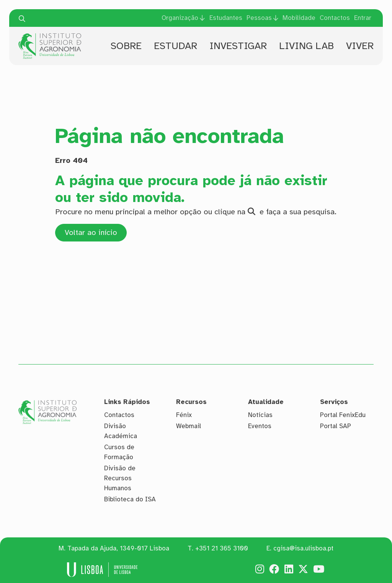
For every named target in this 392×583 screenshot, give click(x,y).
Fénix (184, 415)
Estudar (176, 46)
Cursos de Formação (119, 452)
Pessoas (259, 18)
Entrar (363, 18)
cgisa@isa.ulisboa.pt (303, 548)
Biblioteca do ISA (130, 499)
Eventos (260, 426)
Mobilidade (299, 18)
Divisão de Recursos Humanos (120, 478)
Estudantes (226, 18)
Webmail (189, 426)
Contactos (335, 18)
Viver (360, 46)
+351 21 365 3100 (222, 548)
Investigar (238, 46)
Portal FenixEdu (343, 415)
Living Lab (306, 46)
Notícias (260, 415)
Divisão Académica (121, 431)
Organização (180, 18)
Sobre (126, 46)
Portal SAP (336, 426)
